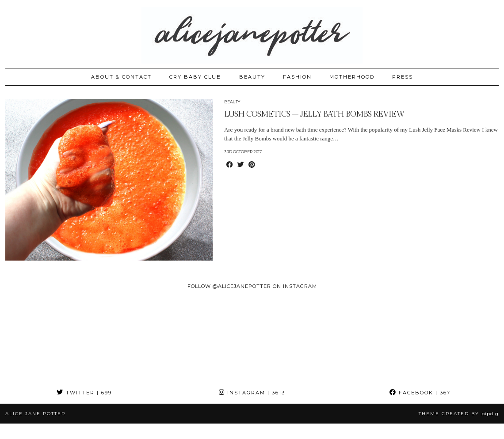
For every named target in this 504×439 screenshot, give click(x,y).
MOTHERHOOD (352, 77)
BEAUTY (252, 77)
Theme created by (459, 414)
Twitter (84, 393)
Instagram (252, 393)
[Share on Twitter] (241, 165)
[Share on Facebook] (230, 165)
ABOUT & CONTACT (121, 77)
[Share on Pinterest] (252, 165)
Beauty (232, 102)
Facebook (420, 393)
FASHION (297, 77)
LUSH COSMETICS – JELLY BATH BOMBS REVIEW (314, 114)
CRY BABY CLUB (195, 77)
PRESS (403, 77)
